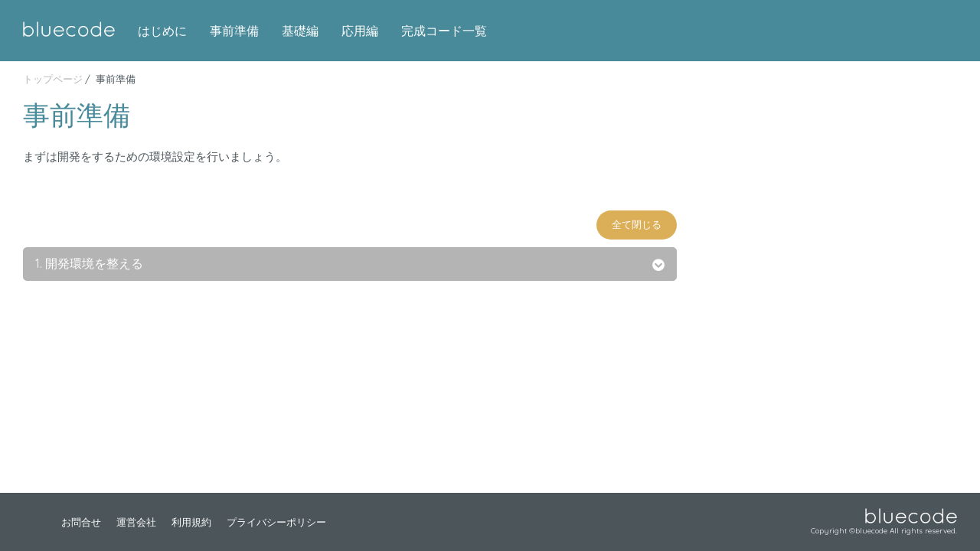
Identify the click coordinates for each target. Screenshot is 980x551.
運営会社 (136, 522)
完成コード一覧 (444, 31)
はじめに (162, 31)
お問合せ (81, 522)
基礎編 (300, 31)
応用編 (360, 31)
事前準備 (234, 31)
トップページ (53, 79)
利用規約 (191, 522)
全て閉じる (637, 225)
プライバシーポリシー (276, 522)
